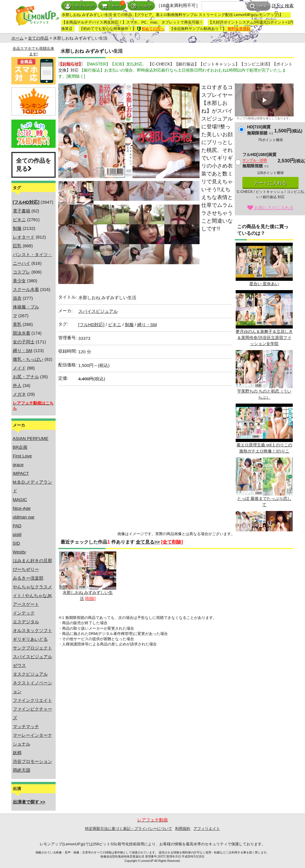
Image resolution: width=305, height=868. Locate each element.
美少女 (19, 281)
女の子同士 (24, 342)
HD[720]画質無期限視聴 (260, 130)
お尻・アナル (26, 377)
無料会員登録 (239, 29)
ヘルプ (141, 6)
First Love (22, 456)
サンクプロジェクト (32, 648)
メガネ (19, 394)
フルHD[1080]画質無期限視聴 (259, 160)
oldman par (24, 517)
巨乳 (17, 246)
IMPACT (21, 473)
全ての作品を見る (34, 165)
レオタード (24, 237)
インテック (24, 613)
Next (192, 131)
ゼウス (19, 665)
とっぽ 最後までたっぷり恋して (264, 482)
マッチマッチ (26, 726)
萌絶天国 (22, 770)
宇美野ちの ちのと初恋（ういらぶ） (264, 375)
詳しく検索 (283, 6)
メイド (19, 368)
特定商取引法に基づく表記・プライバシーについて (129, 829)
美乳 (17, 324)
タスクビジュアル (30, 674)
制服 (17, 228)
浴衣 (17, 298)
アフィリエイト (207, 829)
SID (16, 543)
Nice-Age (22, 508)
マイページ (79, 6)
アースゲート (26, 604)
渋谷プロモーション (32, 761)
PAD (17, 526)
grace (18, 465)
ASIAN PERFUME (31, 438)
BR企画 (20, 447)
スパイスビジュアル (32, 657)
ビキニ (19, 220)
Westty (20, 552)
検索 (259, 6)
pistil (17, 534)
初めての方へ (151, 29)
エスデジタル (26, 622)
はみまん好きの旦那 (32, 561)
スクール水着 (26, 289)
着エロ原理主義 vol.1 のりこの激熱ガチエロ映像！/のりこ (264, 428)
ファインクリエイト (32, 700)
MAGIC (20, 499)
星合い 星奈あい (264, 264)
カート (112, 6)
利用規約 (183, 829)
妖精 (17, 753)
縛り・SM (23, 350)
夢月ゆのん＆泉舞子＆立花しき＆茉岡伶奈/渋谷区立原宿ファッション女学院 (264, 318)
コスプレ (22, 272)
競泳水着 (22, 333)
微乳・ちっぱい (28, 359)
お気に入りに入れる (270, 208)
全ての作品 (38, 38)
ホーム (17, 38)
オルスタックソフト (32, 630)
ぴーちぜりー (26, 569)
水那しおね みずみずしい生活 (88, 576)
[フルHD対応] (91, 325)
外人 (17, 385)
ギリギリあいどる (30, 639)
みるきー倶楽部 (28, 578)
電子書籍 (22, 211)
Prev (66, 131)
